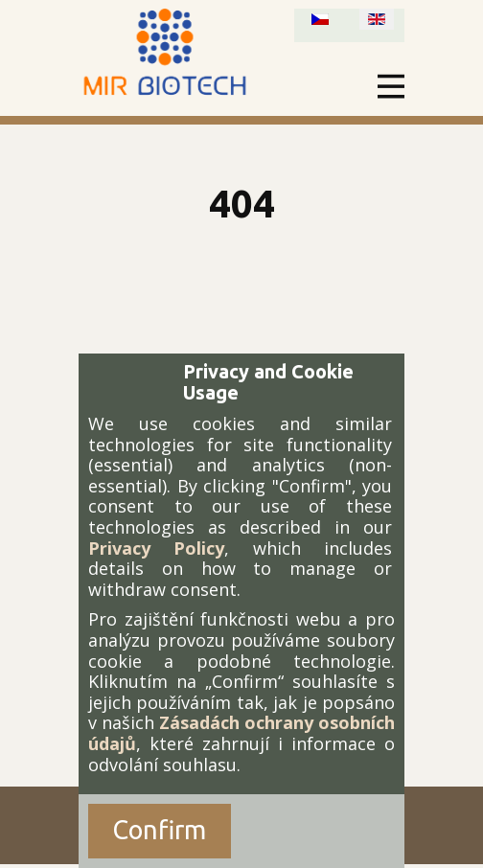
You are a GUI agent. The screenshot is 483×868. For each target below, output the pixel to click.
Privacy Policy (156, 548)
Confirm (159, 830)
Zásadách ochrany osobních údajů (241, 733)
